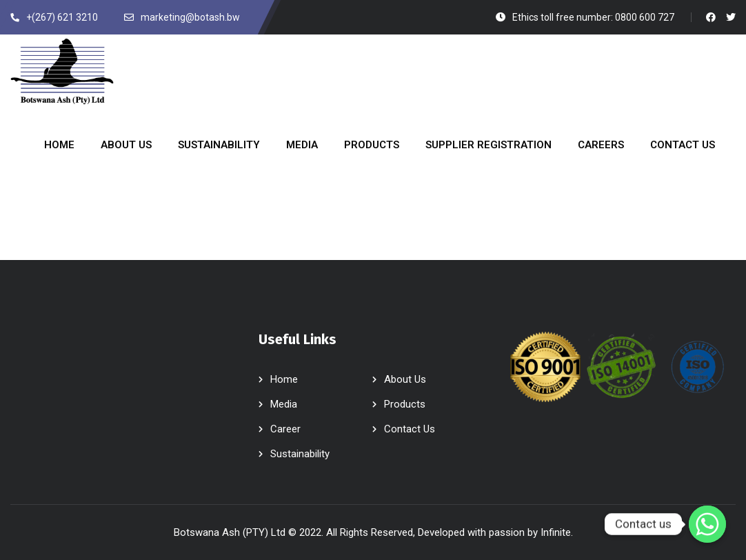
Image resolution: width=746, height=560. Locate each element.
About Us (405, 379)
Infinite (556, 532)
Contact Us (410, 429)
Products (405, 404)
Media (284, 404)
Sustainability (300, 454)
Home (284, 379)
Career (285, 429)
